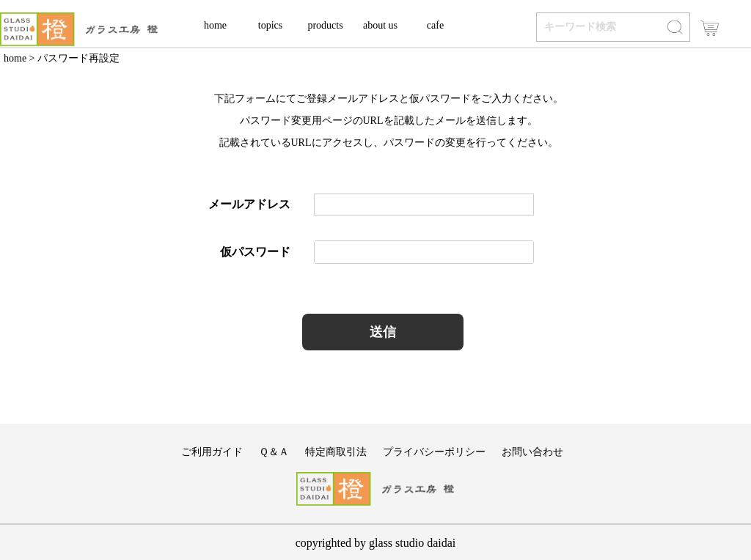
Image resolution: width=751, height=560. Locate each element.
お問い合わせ (532, 452)
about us (380, 25)
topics (270, 25)
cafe (435, 25)
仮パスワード (255, 252)
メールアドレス (249, 204)
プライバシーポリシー (434, 452)
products (325, 25)
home (215, 25)
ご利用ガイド (212, 452)
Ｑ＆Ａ (274, 452)
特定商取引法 (336, 452)
